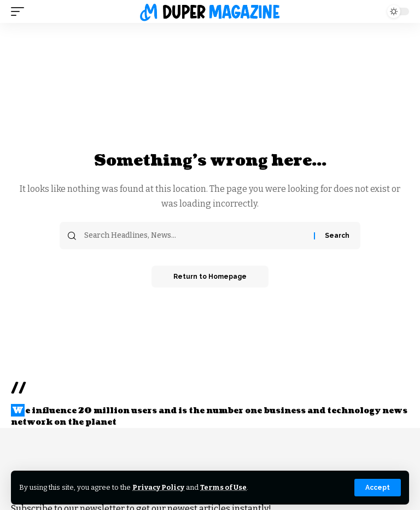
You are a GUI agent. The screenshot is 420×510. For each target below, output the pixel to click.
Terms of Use (223, 487)
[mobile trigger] (20, 11)
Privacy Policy (158, 487)
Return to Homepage (210, 277)
